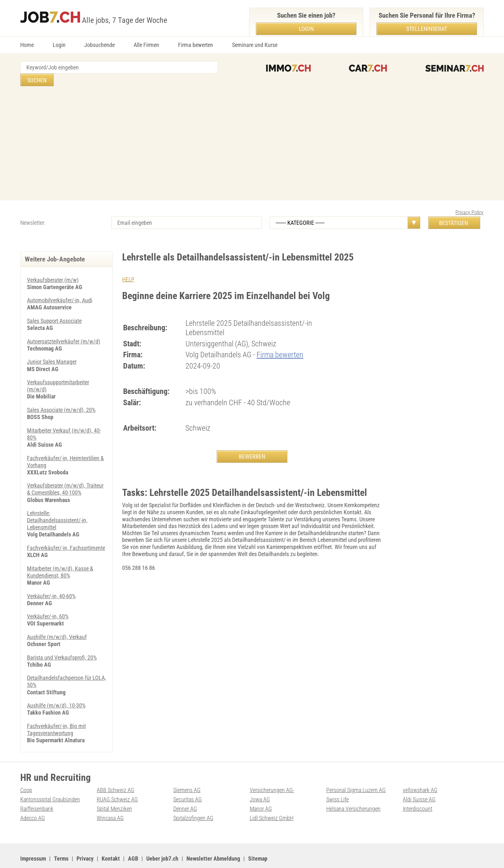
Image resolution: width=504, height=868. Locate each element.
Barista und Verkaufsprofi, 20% (62, 641)
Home (27, 45)
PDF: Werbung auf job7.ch (212, 855)
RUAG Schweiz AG (117, 782)
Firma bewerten (196, 45)
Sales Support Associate (54, 308)
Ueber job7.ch (162, 841)
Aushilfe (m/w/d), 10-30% (56, 689)
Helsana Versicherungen (353, 791)
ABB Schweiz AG (116, 773)
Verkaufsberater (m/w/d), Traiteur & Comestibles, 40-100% (65, 475)
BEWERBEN (252, 444)
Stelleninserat (427, 29)
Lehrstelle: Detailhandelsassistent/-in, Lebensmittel (57, 505)
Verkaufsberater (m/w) (53, 267)
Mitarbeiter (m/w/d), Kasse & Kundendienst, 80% (60, 556)
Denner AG (185, 791)
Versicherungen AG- (272, 773)
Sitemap (258, 841)
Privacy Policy (469, 200)
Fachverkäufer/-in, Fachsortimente (66, 532)
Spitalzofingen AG (193, 800)
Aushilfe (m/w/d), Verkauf (57, 621)
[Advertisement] (252, 132)
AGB (133, 841)
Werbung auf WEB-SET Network (150, 855)
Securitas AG (188, 782)
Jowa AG (260, 782)
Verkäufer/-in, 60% (48, 600)
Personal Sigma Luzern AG (356, 773)
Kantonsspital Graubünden (50, 782)
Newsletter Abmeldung (213, 841)
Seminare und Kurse (255, 45)
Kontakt (111, 841)
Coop (26, 773)
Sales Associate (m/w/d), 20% (61, 396)
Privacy (85, 841)
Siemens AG (187, 773)
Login (59, 45)
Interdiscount (418, 791)
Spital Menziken (114, 791)
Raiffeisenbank (37, 791)
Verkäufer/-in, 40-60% (51, 580)
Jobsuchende (99, 45)
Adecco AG (33, 800)
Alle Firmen (146, 45)
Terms (61, 841)
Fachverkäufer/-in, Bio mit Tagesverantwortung (56, 713)
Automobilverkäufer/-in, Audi (60, 288)
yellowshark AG (420, 773)
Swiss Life (337, 782)
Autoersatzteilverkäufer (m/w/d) (64, 328)
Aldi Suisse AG (419, 782)
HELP (128, 267)
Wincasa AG (110, 800)
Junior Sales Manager (52, 348)
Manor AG (261, 791)
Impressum (33, 841)
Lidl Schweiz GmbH (272, 800)
